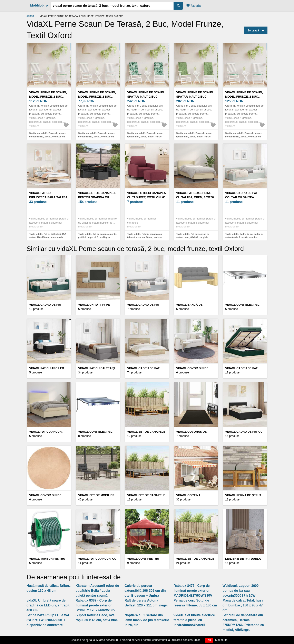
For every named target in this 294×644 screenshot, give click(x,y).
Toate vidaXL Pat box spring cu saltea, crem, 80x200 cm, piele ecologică (193, 237)
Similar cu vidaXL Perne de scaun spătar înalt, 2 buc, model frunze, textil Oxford (145, 136)
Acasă (30, 16)
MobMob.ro (39, 5)
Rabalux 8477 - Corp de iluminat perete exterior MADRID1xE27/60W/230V (193, 591)
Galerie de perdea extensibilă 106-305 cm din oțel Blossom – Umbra (145, 591)
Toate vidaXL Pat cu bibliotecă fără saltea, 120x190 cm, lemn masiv (48, 236)
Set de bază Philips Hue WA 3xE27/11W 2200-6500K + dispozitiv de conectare (48, 620)
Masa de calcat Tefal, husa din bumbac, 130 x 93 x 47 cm (243, 605)
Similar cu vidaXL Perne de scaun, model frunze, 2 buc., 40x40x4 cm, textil (47, 136)
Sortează (253, 30)
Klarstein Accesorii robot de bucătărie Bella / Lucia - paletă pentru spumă (97, 591)
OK (209, 640)
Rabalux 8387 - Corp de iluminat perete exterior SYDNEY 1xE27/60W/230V (95, 605)
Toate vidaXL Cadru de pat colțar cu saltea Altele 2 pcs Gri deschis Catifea (244, 237)
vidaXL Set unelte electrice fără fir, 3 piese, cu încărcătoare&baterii (194, 620)
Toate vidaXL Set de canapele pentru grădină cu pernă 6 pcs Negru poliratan (98, 237)
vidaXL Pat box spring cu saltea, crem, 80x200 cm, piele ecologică (195, 197)
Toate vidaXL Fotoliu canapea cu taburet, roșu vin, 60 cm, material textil (145, 237)
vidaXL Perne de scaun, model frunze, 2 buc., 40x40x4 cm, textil (48, 97)
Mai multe (221, 640)
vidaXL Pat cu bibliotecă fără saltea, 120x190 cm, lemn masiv (49, 197)
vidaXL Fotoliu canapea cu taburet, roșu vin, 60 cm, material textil (146, 197)
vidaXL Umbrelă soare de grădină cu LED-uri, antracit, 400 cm (48, 605)
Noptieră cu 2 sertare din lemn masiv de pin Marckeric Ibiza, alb (147, 620)
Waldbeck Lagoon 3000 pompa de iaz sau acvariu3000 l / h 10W (241, 591)
